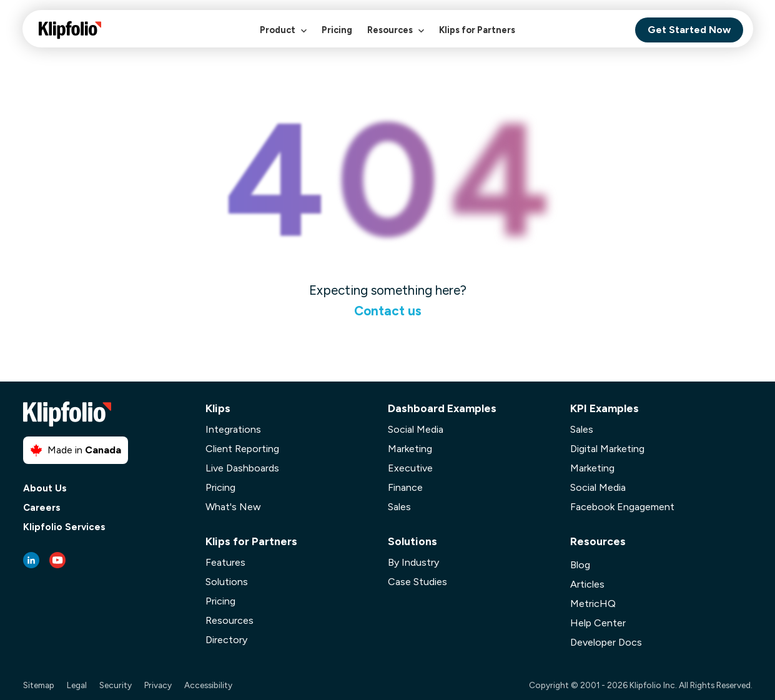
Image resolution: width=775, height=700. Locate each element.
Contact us (388, 311)
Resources (396, 37)
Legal (77, 685)
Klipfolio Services (64, 527)
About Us (45, 489)
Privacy (158, 685)
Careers (42, 508)
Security (116, 685)
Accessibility (208, 685)
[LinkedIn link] (31, 560)
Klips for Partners (477, 30)
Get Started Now (689, 30)
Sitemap (39, 685)
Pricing (337, 30)
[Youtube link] (57, 560)
